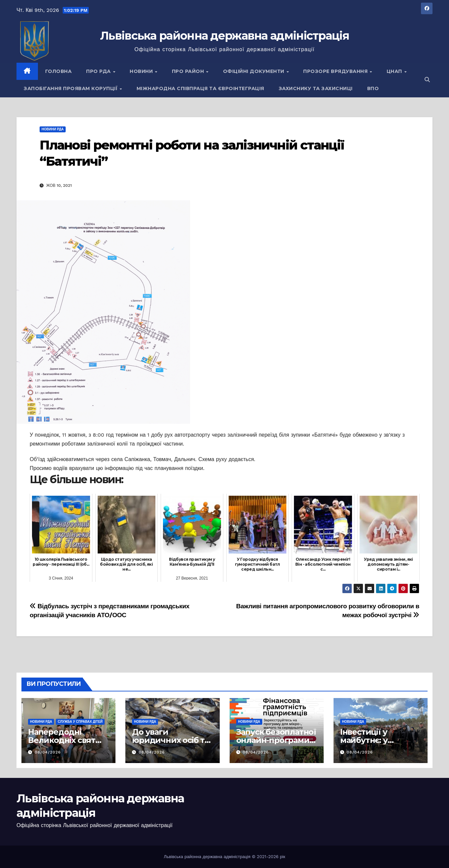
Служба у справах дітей (80, 722)
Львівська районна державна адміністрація (224, 36)
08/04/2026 (48, 752)
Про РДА (99, 71)
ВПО (373, 88)
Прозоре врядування (336, 71)
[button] (427, 80)
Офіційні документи (255, 71)
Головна (59, 71)
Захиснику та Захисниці (316, 88)
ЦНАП (395, 71)
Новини (142, 71)
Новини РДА (53, 129)
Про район (189, 71)
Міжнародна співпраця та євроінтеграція (200, 88)
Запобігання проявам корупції (71, 88)
